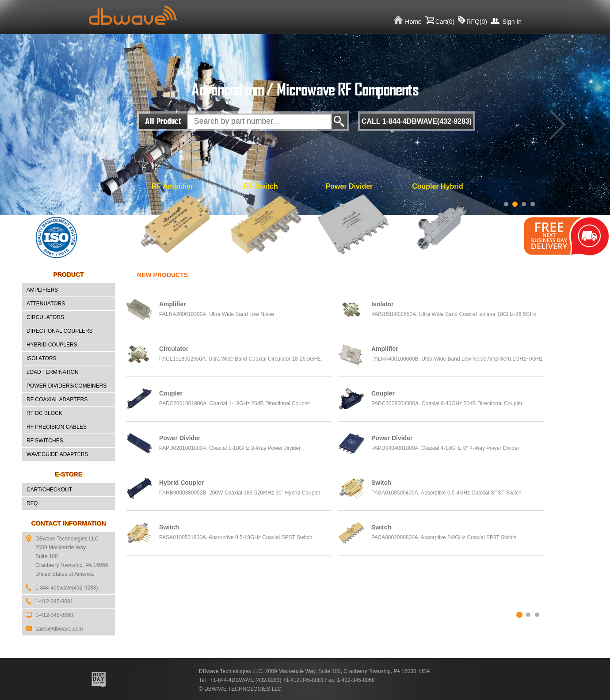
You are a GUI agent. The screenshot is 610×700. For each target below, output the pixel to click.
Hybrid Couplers (52, 345)
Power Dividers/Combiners (67, 386)
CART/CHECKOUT (49, 490)
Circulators (45, 317)
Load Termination (53, 372)
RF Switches (45, 441)
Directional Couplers (60, 331)
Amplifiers (42, 290)
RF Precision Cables (57, 427)
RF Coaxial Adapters (57, 399)
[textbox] (259, 121)
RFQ (32, 503)
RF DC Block (44, 413)
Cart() (445, 22)
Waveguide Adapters (57, 454)
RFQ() (477, 22)
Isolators (42, 358)
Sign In (512, 22)
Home (413, 22)
